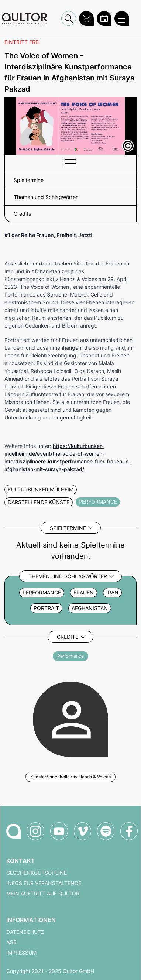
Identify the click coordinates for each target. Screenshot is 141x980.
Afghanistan (90, 608)
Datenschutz (25, 932)
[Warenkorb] (86, 18)
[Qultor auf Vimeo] (82, 831)
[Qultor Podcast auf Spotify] (106, 831)
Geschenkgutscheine (37, 873)
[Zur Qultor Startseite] (25, 19)
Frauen (84, 593)
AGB (11, 942)
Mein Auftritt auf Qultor (43, 894)
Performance (42, 593)
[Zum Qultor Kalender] (104, 18)
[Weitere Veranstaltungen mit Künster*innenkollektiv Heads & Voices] (70, 718)
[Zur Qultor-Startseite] (13, 831)
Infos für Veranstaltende (44, 883)
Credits (68, 637)
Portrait (46, 608)
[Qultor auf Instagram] (35, 831)
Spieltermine (68, 528)
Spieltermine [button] (29, 180)
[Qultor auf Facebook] (129, 831)
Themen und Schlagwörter (68, 576)
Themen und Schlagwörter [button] (46, 197)
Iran (112, 593)
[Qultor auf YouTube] (59, 831)
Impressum (21, 953)
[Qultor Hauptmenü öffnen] (122, 18)
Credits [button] (22, 214)
